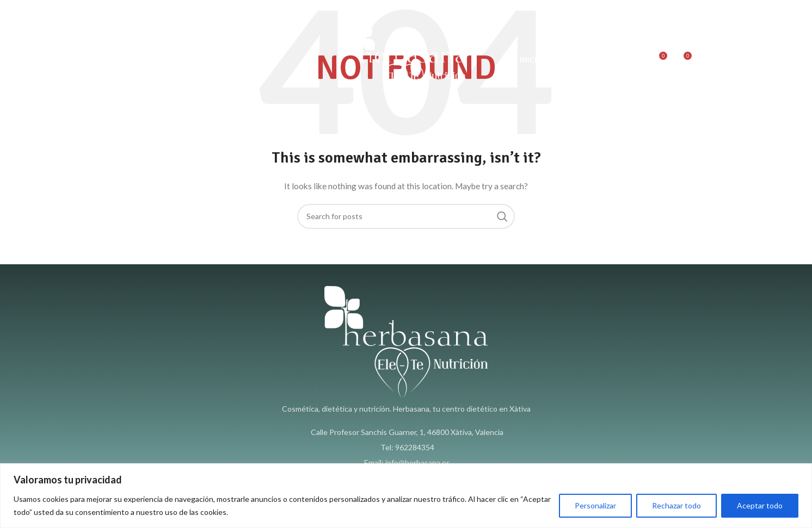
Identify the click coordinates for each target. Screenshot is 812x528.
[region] (406, 496)
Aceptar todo (760, 505)
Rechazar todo (676, 505)
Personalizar (595, 505)
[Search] (635, 60)
